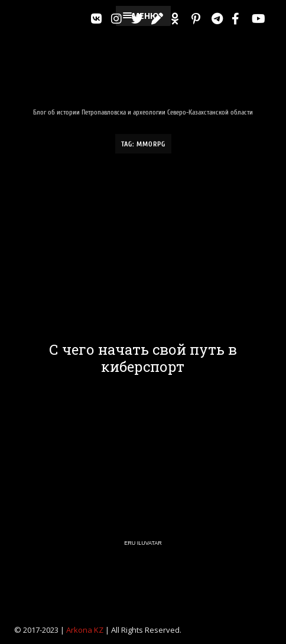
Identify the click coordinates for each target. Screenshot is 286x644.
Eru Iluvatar (143, 543)
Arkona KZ (85, 630)
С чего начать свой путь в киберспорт (143, 358)
